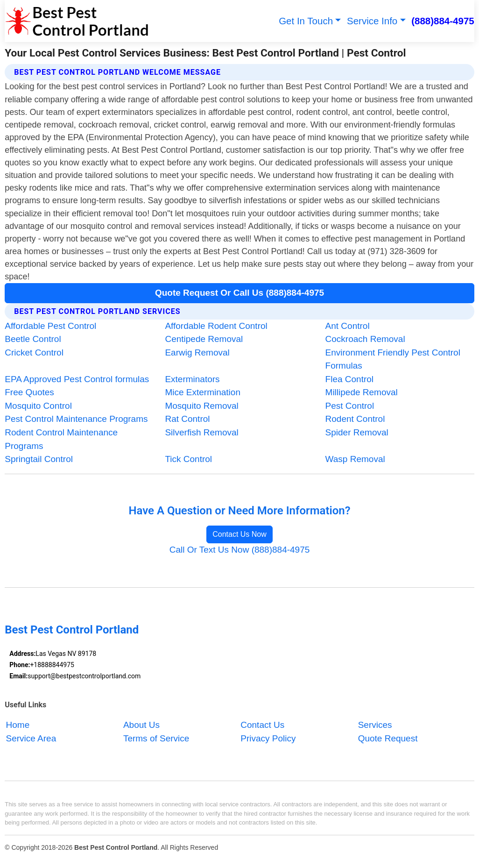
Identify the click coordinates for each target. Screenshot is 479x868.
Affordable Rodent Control (216, 326)
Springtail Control (39, 459)
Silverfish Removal (201, 432)
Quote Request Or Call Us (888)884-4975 (239, 293)
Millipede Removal (362, 392)
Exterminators (192, 379)
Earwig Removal (197, 352)
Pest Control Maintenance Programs (76, 419)
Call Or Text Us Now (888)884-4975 (240, 550)
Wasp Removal (355, 459)
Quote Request (388, 738)
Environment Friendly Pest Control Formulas (393, 359)
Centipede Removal (204, 339)
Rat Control (187, 419)
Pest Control (350, 406)
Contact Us (262, 725)
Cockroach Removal (365, 339)
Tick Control (188, 459)
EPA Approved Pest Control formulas (77, 379)
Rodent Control (355, 419)
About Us (141, 725)
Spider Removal (357, 432)
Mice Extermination (203, 392)
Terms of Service (156, 738)
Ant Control (348, 326)
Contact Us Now (239, 534)
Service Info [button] (372, 21)
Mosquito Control (38, 406)
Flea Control (350, 379)
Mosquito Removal (201, 406)
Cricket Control (34, 352)
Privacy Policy (268, 738)
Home (18, 725)
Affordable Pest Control (50, 326)
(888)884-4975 (443, 21)
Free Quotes (29, 392)
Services (375, 725)
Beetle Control (33, 339)
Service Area (31, 738)
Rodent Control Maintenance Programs (61, 439)
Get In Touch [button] (306, 21)
